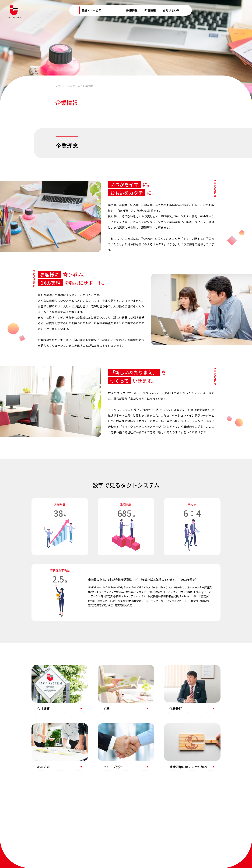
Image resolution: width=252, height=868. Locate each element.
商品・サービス (91, 10)
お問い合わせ (171, 10)
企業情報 (114, 10)
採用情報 (132, 10)
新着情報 (150, 10)
